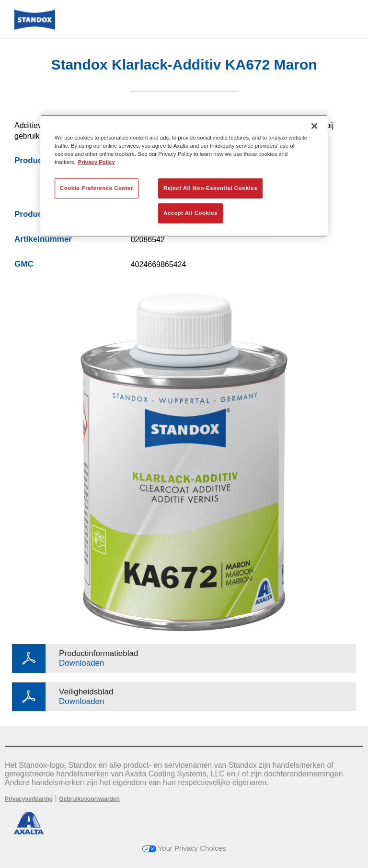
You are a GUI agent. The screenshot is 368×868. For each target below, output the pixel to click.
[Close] (314, 126)
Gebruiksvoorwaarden (89, 799)
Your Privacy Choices (184, 848)
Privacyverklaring (29, 799)
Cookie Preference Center (97, 188)
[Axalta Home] (35, 27)
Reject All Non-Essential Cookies (210, 188)
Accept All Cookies (190, 213)
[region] (184, 175)
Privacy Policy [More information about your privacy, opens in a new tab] (97, 162)
